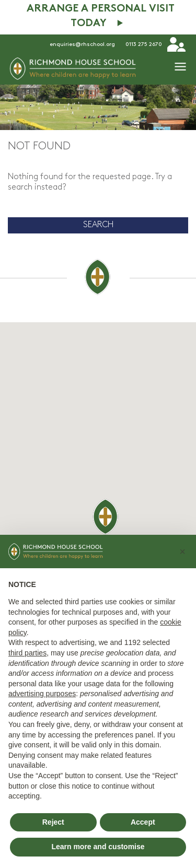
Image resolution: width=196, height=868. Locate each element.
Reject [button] (53, 822)
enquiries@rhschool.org (82, 44)
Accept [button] (143, 822)
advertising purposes (42, 694)
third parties (27, 653)
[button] (182, 552)
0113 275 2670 (144, 44)
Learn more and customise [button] (98, 847)
